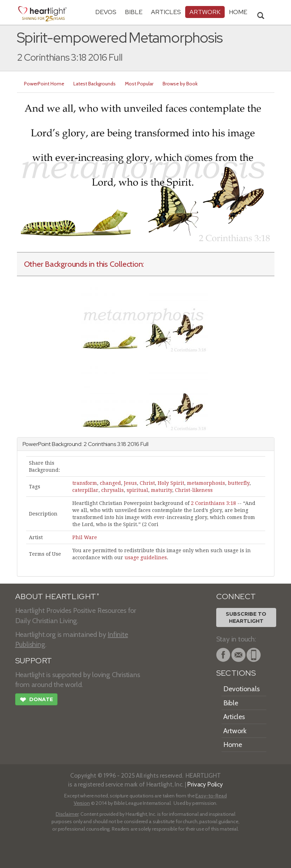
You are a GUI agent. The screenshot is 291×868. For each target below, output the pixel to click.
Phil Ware (85, 537)
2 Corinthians (100, 444)
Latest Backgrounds (95, 84)
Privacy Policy (205, 784)
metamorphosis (206, 483)
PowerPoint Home (44, 84)
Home (233, 745)
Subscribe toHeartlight (246, 617)
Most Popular (139, 84)
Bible (134, 12)
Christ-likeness (194, 490)
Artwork (205, 12)
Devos (106, 12)
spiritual (137, 490)
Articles (166, 12)
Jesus (130, 483)
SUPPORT (34, 661)
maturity (162, 490)
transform (85, 483)
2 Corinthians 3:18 (213, 503)
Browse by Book (180, 84)
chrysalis (113, 490)
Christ (147, 483)
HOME (238, 12)
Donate (36, 700)
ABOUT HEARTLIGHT (57, 596)
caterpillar (85, 490)
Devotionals (241, 689)
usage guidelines (146, 557)
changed (110, 483)
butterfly (239, 483)
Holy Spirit (171, 483)
